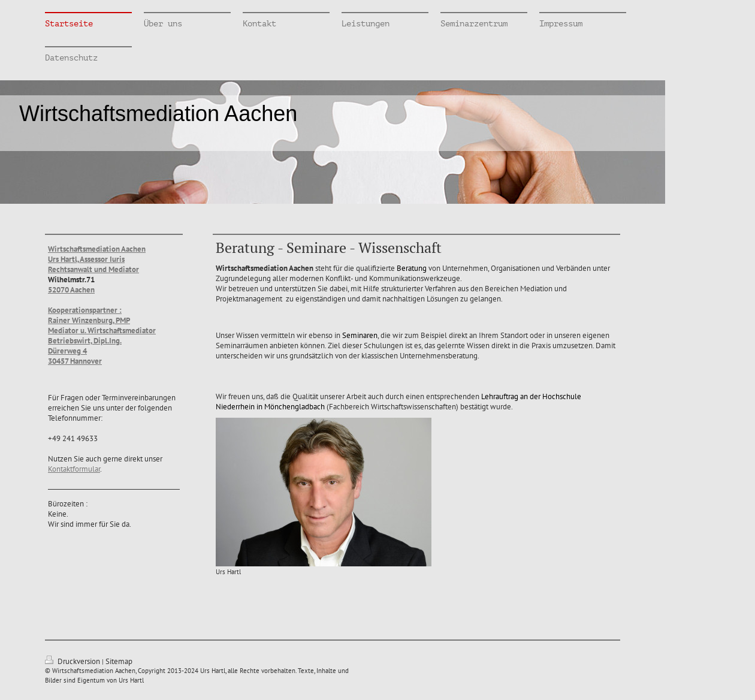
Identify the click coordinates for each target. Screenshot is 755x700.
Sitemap (119, 661)
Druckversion (73, 661)
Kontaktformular (74, 469)
